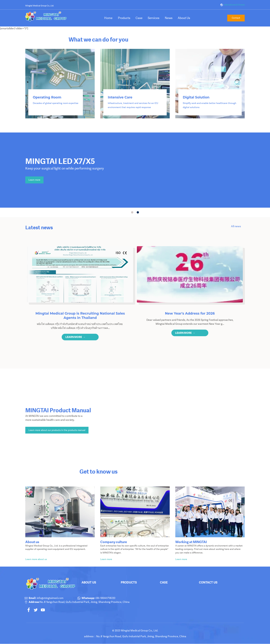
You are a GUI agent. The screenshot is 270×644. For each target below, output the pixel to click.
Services (154, 18)
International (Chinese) (232, 5)
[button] (80, 337)
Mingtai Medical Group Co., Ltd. (40, 6)
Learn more (34, 180)
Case (139, 18)
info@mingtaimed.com (50, 598)
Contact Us (208, 582)
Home (108, 18)
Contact (236, 18)
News (169, 18)
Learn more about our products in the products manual (57, 430)
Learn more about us (36, 559)
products (129, 582)
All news (236, 226)
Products (124, 18)
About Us (184, 18)
